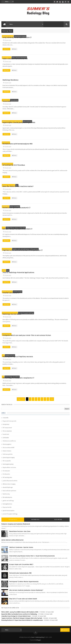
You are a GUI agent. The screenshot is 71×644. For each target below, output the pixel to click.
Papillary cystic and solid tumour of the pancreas (25, 249)
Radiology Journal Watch (46, 313)
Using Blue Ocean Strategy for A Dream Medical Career (16, 617)
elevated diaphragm (8, 488)
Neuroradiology (7, 58)
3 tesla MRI (5, 418)
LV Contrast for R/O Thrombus (48, 164)
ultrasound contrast (7, 164)
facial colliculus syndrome (9, 491)
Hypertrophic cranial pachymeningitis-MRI (53, 122)
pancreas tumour (7, 249)
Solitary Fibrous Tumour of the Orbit (16, 228)
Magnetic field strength (8, 185)
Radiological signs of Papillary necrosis (52, 356)
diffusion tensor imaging (9, 485)
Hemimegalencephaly (8, 465)
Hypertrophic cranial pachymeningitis (12, 121)
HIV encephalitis (7, 462)
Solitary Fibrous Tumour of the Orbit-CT (51, 228)
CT (3, 377)
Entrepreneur (6, 425)
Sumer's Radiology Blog (38, 638)
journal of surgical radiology (26, 313)
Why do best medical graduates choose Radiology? (26, 591)
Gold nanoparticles (8, 455)
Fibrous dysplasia (7, 432)
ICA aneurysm (6, 471)
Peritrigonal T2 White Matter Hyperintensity (24, 582)
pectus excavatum (15, 207)
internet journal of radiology (10, 313)
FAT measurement (7, 428)
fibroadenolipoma (7, 498)
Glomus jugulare (7, 445)
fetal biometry (6, 495)
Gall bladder (6, 438)
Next (52, 400)
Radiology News (7, 335)
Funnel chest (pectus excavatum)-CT (50, 207)
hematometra (6, 143)
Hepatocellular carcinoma (9, 468)
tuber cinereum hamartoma (19, 58)
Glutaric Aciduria (7, 452)
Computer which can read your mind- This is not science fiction (52, 335)
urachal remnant (18, 292)
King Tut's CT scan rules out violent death (23, 599)
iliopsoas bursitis (7, 508)
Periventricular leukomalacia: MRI (20, 574)
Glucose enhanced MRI (8, 448)
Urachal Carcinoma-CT (45, 292)
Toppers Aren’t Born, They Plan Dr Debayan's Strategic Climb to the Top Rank (22, 619)
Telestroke (41, 100)
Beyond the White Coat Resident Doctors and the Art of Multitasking (19, 615)
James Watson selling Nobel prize (12, 541)
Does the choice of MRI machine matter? (52, 185)
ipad (8, 271)
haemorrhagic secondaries (12, 377)
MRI (17, 185)
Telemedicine (6, 100)
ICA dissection (6, 475)
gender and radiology (8, 501)
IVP (3, 356)
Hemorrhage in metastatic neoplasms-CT (52, 378)
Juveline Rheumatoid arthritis (10, 481)
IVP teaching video (7, 478)
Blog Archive (58, 520)
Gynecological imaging (9, 458)
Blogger (39, 641)
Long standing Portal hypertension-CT (51, 36)
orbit (4, 228)
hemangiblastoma (7, 505)
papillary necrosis (10, 356)
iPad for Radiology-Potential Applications (52, 271)
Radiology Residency (44, 79)
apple (4, 271)
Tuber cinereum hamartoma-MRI (49, 58)
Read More (41, 50)
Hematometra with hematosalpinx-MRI (51, 143)
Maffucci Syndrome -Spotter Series (21, 548)
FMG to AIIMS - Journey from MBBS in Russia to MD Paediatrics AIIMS (20, 613)
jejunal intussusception (9, 511)
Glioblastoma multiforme (9, 442)
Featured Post (35, 520)
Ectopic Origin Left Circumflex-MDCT (21, 565)
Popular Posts (13, 520)
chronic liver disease (8, 36)
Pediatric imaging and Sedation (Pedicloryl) (16, 525)
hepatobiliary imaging (20, 36)
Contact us (65, 630)
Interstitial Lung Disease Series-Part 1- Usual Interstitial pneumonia (32, 557)
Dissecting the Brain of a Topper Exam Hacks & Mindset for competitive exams (22, 621)
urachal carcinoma (7, 292)
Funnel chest (6, 207)
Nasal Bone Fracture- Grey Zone (20, 532)
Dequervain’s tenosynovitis (9, 422)
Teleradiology (14, 100)
